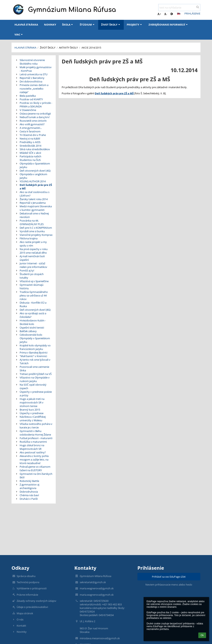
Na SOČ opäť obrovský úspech (33, 386)
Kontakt (21, 626)
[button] (179, 13)
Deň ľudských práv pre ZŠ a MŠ (36, 187)
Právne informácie (27, 595)
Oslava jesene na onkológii (35, 114)
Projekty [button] (135, 25)
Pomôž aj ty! (27, 270)
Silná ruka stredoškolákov (35, 149)
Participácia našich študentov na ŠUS (30, 158)
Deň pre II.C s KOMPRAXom (36, 228)
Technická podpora (28, 582)
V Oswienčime (28, 110)
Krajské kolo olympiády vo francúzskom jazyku (35, 347)
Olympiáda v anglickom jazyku (33, 176)
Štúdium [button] (87, 25)
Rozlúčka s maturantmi (33, 442)
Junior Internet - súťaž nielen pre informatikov (33, 265)
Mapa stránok (25, 613)
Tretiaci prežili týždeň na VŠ (36, 374)
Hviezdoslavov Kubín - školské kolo (33, 322)
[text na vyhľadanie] (179, 8)
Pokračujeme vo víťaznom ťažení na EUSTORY (35, 468)
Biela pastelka (28, 96)
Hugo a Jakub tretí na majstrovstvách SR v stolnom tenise (32, 402)
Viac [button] (19, 34)
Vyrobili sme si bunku (32, 231)
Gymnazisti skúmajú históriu (32, 287)
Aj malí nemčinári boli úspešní (32, 258)
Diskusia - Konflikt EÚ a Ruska (33, 304)
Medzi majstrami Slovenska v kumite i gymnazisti (36, 208)
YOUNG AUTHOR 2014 (33, 181)
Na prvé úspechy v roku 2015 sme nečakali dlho (34, 251)
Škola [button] (68, 25)
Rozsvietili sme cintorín (33, 121)
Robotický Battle (29, 481)
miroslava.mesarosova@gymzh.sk (100, 638)
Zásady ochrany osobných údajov (36, 601)
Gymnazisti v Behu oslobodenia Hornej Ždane (35, 433)
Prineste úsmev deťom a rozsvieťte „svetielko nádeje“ (34, 89)
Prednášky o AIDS (30, 142)
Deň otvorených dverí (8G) (35, 310)
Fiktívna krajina (29, 238)
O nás (20, 619)
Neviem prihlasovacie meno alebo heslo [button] (169, 585)
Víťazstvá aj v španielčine (34, 281)
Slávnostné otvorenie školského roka (32, 62)
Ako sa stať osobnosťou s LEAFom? (35, 194)
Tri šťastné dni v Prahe (33, 135)
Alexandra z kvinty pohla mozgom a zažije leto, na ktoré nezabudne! (34, 460)
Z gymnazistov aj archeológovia (29, 486)
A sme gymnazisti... (31, 128)
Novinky (22, 632)
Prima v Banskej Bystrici (34, 353)
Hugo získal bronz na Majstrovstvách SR (32, 447)
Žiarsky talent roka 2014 (34, 199)
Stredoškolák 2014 (30, 146)
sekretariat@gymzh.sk (93, 582)
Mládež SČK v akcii (30, 153)
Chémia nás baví (29, 495)
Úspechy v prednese (32, 413)
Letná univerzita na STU (34, 74)
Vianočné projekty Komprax (36, 235)
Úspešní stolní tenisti (32, 328)
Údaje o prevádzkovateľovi (32, 607)
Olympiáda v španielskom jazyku (35, 165)
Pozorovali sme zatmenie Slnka (34, 369)
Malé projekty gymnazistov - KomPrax (36, 69)
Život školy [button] (111, 25)
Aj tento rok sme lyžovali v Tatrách (35, 361)
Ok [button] (202, 635)
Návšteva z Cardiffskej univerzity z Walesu (33, 419)
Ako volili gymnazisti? (32, 124)
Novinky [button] (50, 25)
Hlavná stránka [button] (26, 25)
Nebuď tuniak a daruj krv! (35, 117)
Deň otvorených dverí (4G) (35, 171)
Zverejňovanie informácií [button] (168, 25)
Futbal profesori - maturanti (36, 438)
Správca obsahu (26, 576)
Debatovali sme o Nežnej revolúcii (34, 215)
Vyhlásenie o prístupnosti (32, 588)
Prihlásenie (192, 13)
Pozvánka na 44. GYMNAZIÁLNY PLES (32, 222)
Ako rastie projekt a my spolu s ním (33, 244)
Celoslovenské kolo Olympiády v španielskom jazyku (35, 338)
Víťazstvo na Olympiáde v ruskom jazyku (35, 379)
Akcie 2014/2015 (91, 48)
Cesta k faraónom (30, 131)
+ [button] (159, 14)
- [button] (166, 14)
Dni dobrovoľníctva (31, 81)
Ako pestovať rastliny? (33, 452)
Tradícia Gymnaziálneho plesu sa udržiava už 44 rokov (34, 295)
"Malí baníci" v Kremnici (33, 356)
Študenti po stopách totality (32, 276)
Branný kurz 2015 (30, 410)
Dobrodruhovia (29, 492)
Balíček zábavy (28, 331)
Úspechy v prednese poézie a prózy (36, 394)
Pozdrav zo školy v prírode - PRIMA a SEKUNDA (36, 105)
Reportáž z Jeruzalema (33, 203)
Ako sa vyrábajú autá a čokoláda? (33, 315)
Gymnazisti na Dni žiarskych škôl (36, 476)
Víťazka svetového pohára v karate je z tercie (36, 426)
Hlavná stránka (25, 48)
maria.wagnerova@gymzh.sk (97, 588)
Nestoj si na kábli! (30, 139)
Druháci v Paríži (29, 499)
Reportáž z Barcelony (32, 78)
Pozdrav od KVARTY (31, 99)
